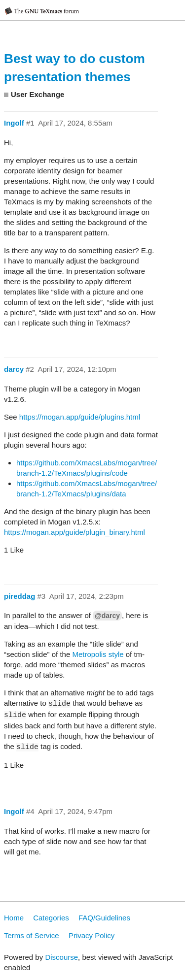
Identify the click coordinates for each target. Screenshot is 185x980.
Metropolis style (98, 654)
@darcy (107, 616)
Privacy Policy (92, 935)
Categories (51, 918)
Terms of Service (32, 935)
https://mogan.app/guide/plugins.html (80, 417)
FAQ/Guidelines (104, 918)
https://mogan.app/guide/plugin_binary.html (74, 532)
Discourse (61, 957)
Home (14, 918)
